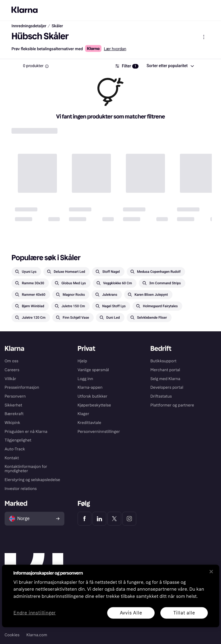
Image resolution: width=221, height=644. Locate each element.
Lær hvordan (115, 49)
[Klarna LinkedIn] (99, 519)
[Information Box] (47, 66)
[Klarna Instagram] (129, 519)
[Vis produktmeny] (204, 37)
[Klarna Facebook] (84, 519)
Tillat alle (184, 613)
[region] (111, 596)
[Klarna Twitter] (114, 519)
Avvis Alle (131, 613)
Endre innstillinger (35, 613)
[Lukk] (211, 571)
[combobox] (170, 66)
